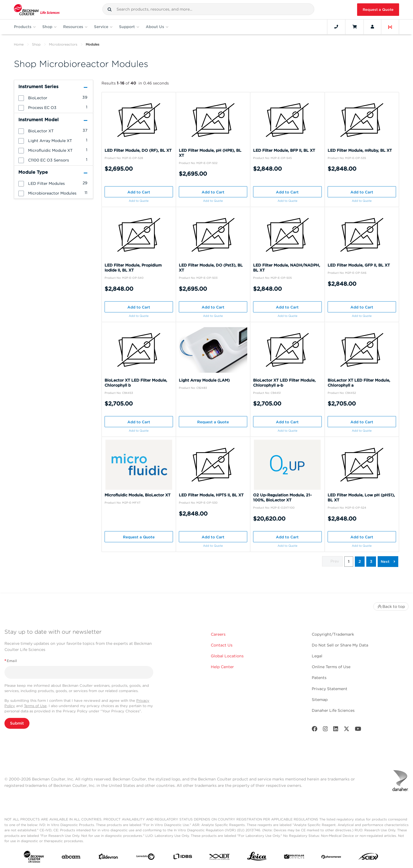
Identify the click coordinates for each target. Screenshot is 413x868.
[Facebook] (315, 730)
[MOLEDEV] (294, 858)
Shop (36, 44)
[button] (110, 9)
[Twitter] (347, 730)
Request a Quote (378, 10)
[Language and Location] (390, 27)
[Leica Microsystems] (257, 858)
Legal (317, 656)
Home (19, 44)
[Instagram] (325, 730)
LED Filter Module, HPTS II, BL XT (211, 495)
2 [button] (360, 561)
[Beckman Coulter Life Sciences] (37, 10)
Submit (17, 723)
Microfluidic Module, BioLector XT (138, 495)
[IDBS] (183, 858)
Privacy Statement (330, 689)
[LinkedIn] (336, 730)
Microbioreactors (63, 44)
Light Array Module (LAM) (204, 380)
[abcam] (71, 858)
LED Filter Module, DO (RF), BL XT (138, 150)
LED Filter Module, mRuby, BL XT (360, 150)
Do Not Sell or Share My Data (340, 645)
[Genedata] (145, 858)
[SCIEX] (368, 858)
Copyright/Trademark (333, 634)
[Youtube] (358, 730)
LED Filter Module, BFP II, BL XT (284, 150)
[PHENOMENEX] (331, 858)
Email (11, 661)
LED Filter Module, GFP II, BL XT (359, 265)
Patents (319, 678)
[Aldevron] (108, 858)
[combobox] (208, 9)
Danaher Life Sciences (333, 710)
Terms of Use (35, 706)
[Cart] (354, 27)
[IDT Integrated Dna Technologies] (220, 858)
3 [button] (371, 561)
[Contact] (336, 27)
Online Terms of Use (331, 667)
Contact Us (222, 645)
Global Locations (227, 656)
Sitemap (320, 700)
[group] (54, 98)
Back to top (391, 606)
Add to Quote (139, 201)
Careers (218, 634)
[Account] (372, 27)
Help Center (222, 667)
